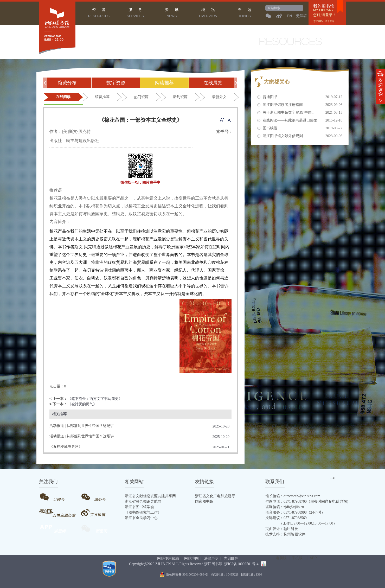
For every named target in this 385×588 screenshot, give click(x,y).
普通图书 (303, 97)
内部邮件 (231, 558)
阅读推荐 (164, 83)
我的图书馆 (324, 6)
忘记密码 (318, 21)
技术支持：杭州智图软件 (285, 534)
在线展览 (213, 83)
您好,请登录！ (325, 15)
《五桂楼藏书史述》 (66, 447)
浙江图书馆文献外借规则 (303, 136)
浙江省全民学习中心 (141, 518)
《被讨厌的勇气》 (82, 404)
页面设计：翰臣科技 (282, 529)
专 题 (245, 14)
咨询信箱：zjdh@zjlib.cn (285, 507)
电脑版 (281, 558)
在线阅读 (63, 97)
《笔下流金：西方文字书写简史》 (95, 399)
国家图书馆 (204, 501)
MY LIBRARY (323, 10)
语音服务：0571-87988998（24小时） (295, 512)
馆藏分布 (67, 83)
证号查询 (329, 21)
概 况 (208, 14)
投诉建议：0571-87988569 (286, 518)
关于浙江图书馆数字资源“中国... (303, 113)
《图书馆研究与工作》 (143, 512)
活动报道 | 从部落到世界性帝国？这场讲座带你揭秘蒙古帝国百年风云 (82, 426)
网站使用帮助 (168, 558)
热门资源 (141, 97)
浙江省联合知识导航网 (143, 501)
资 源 (99, 14)
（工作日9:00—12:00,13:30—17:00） (301, 523)
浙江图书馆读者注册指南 (303, 105)
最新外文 (219, 97)
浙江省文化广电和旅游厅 (215, 496)
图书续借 (303, 128)
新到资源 (180, 97)
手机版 (297, 558)
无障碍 (301, 16)
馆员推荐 (102, 97)
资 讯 (172, 14)
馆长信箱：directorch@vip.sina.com (293, 496)
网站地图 (191, 558)
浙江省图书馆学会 (139, 507)
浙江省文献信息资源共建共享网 (150, 496)
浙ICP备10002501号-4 (241, 564)
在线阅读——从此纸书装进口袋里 (303, 120)
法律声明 (211, 558)
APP (313, 558)
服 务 (135, 14)
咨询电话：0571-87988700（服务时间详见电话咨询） (308, 501)
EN (289, 16)
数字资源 (116, 83)
